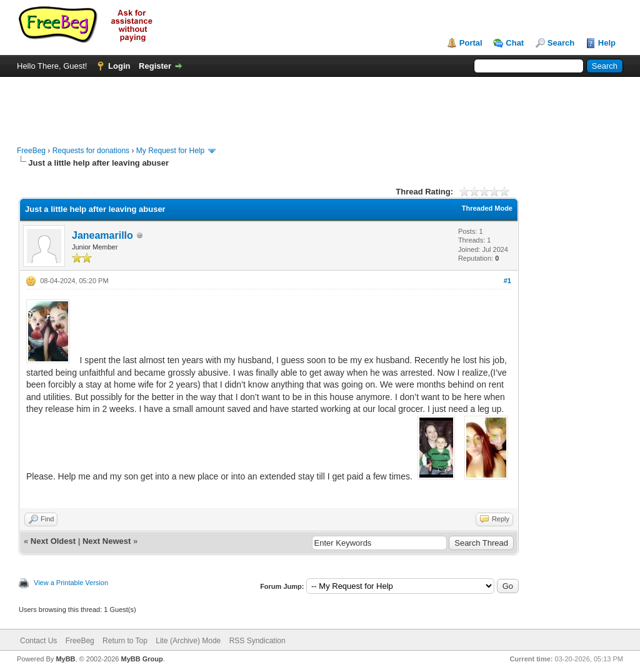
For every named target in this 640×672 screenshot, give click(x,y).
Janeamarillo (102, 235)
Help (607, 43)
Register (155, 66)
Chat (515, 43)
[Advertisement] (320, 105)
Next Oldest (53, 541)
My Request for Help (170, 151)
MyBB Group (142, 659)
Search (561, 43)
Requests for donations (91, 151)
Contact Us (38, 641)
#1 (507, 281)
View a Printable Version (71, 583)
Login (119, 66)
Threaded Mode (487, 208)
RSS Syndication (257, 641)
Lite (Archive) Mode (188, 641)
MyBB (65, 659)
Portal (471, 43)
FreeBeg (31, 151)
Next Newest (107, 541)
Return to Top (125, 641)
